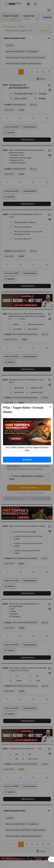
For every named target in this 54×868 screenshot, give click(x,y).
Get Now (27, 460)
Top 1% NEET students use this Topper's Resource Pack (27, 449)
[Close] (50, 407)
